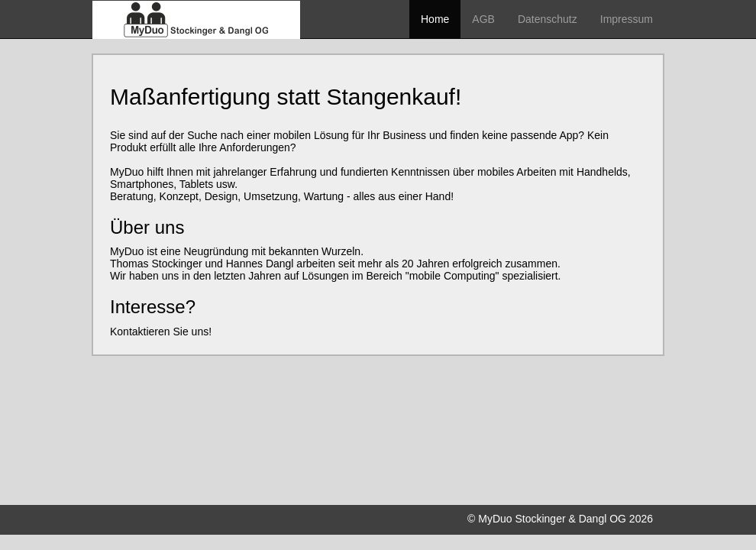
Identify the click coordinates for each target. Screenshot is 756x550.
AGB (483, 19)
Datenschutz (548, 19)
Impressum (627, 19)
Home (435, 19)
